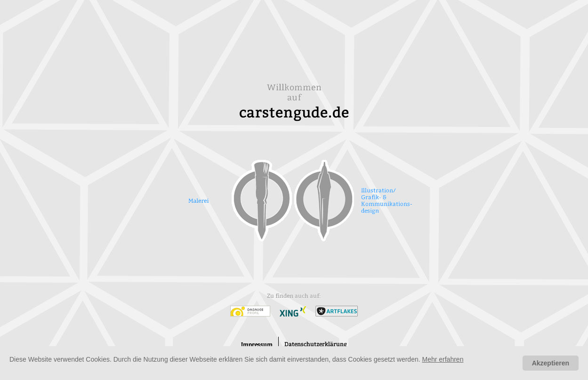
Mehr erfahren (443, 359)
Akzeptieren (551, 363)
